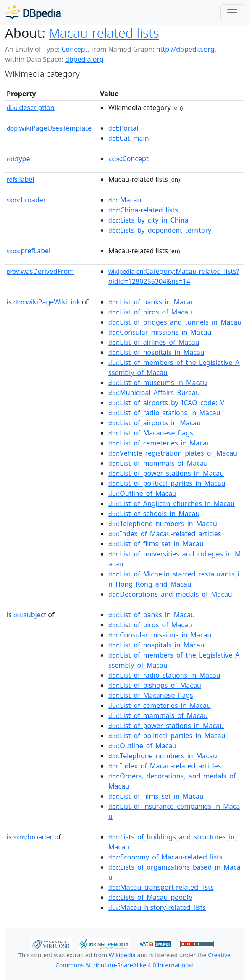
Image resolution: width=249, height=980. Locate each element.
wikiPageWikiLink (47, 302)
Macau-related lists (104, 33)
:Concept (128, 159)
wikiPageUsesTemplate (49, 128)
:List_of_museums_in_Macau (158, 383)
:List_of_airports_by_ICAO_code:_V (166, 403)
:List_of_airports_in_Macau (155, 423)
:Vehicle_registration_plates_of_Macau (173, 453)
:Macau (125, 200)
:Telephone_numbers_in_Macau (163, 524)
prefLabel (29, 251)
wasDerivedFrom (40, 271)
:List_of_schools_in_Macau (154, 514)
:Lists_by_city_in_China (148, 220)
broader (26, 200)
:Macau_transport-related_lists (161, 887)
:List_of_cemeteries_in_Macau (160, 443)
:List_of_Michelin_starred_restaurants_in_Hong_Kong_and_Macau (174, 579)
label (21, 179)
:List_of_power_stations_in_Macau (166, 473)
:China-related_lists (143, 210)
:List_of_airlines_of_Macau (154, 342)
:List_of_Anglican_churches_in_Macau (172, 503)
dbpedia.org (84, 59)
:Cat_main (129, 138)
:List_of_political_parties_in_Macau (167, 483)
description (31, 107)
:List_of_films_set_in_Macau (156, 544)
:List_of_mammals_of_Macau (158, 463)
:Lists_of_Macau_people (150, 897)
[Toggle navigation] (232, 13)
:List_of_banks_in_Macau (152, 302)
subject (30, 615)
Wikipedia (122, 955)
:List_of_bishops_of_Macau (155, 685)
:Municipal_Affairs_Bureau (154, 393)
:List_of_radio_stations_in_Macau (164, 413)
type (18, 159)
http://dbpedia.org (185, 49)
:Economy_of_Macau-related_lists (165, 857)
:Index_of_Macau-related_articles (165, 534)
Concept (74, 49)
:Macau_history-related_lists (157, 907)
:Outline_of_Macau (142, 493)
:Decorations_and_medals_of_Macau (170, 594)
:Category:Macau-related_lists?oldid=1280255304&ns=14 (174, 276)
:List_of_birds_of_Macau (150, 312)
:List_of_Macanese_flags (151, 433)
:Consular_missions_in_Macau (160, 332)
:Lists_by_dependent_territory (160, 230)
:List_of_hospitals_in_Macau (156, 352)
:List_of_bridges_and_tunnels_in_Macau (175, 322)
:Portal (123, 128)
